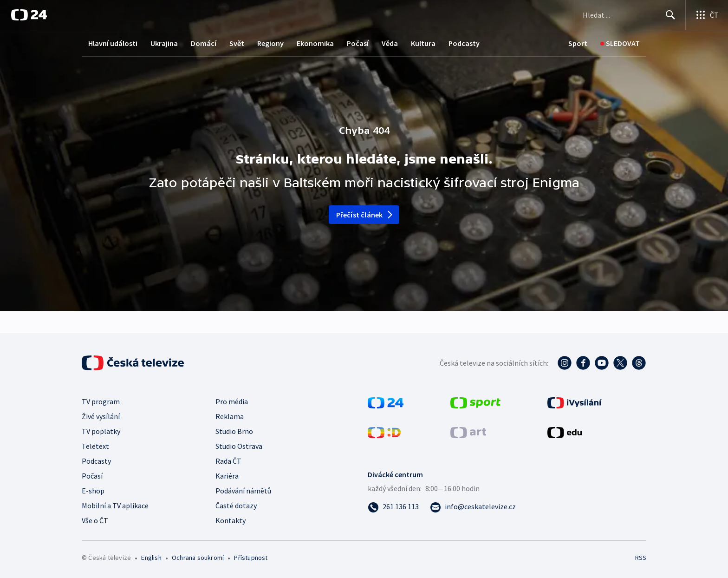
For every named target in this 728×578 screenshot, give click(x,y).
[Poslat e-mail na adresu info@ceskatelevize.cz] (473, 506)
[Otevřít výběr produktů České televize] (707, 15)
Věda (390, 43)
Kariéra (227, 476)
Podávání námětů (243, 491)
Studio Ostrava (239, 446)
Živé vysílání (101, 416)
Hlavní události (113, 43)
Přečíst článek (365, 215)
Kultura (423, 43)
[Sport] (578, 43)
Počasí (358, 43)
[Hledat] (670, 15)
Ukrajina (164, 43)
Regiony (270, 43)
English (151, 558)
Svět (237, 43)
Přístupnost (251, 558)
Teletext (95, 446)
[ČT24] (29, 15)
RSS (641, 558)
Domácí (204, 43)
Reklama (230, 416)
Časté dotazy (236, 506)
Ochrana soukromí (198, 558)
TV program (101, 401)
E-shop (93, 491)
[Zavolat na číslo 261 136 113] (393, 506)
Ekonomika (315, 43)
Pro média (232, 401)
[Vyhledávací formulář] (630, 15)
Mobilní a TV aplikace (115, 506)
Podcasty (464, 43)
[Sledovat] (620, 43)
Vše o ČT (95, 520)
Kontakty (231, 520)
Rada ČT (228, 461)
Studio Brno (234, 431)
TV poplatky (101, 431)
